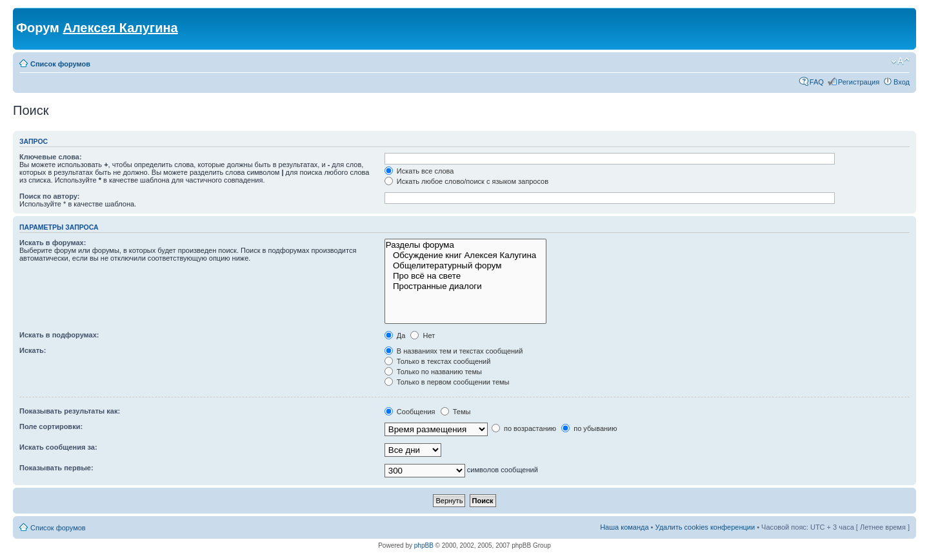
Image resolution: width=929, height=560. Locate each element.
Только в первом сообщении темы (447, 382)
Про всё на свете (465, 276)
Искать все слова (419, 171)
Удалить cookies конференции (705, 527)
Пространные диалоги (465, 286)
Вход (902, 82)
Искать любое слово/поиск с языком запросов (466, 181)
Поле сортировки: (51, 426)
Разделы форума (465, 245)
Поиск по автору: (49, 196)
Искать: (33, 350)
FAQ (817, 82)
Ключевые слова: (51, 157)
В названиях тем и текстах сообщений (454, 351)
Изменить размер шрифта (900, 61)
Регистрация (859, 82)
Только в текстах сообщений (438, 361)
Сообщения (410, 412)
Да (395, 335)
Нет (423, 335)
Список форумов (60, 64)
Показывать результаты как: (70, 411)
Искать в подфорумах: (59, 335)
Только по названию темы (433, 372)
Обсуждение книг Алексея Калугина (465, 255)
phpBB (424, 545)
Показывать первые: (56, 468)
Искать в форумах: (53, 243)
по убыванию (589, 428)
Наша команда (624, 527)
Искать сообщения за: (58, 447)
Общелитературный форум (465, 266)
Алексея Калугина (120, 28)
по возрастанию (524, 428)
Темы (456, 412)
